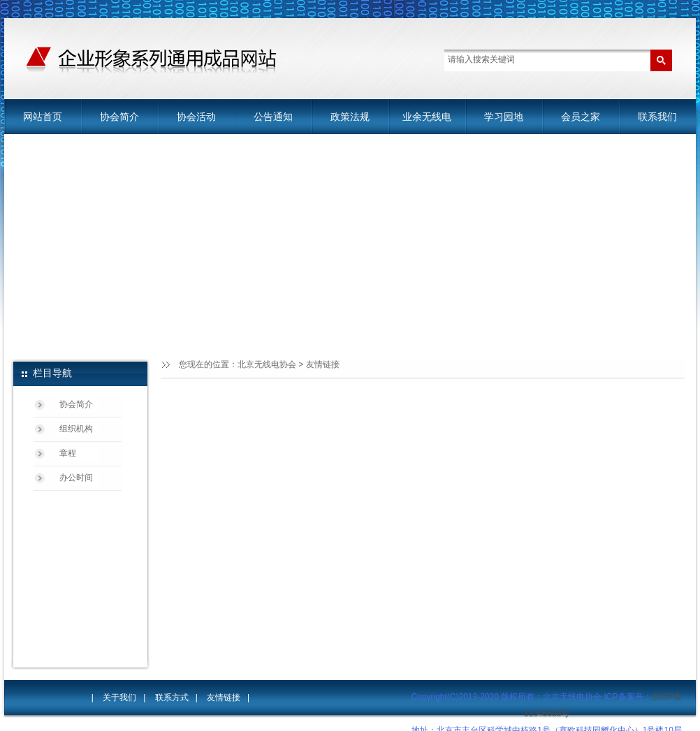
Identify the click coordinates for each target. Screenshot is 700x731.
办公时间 (76, 478)
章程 (68, 453)
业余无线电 (427, 117)
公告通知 (273, 117)
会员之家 (581, 117)
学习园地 (504, 117)
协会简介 (119, 117)
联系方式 (172, 697)
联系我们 (657, 117)
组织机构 (76, 429)
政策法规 (350, 117)
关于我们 (119, 697)
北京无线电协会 (267, 364)
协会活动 (196, 117)
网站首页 (43, 117)
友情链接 (323, 364)
